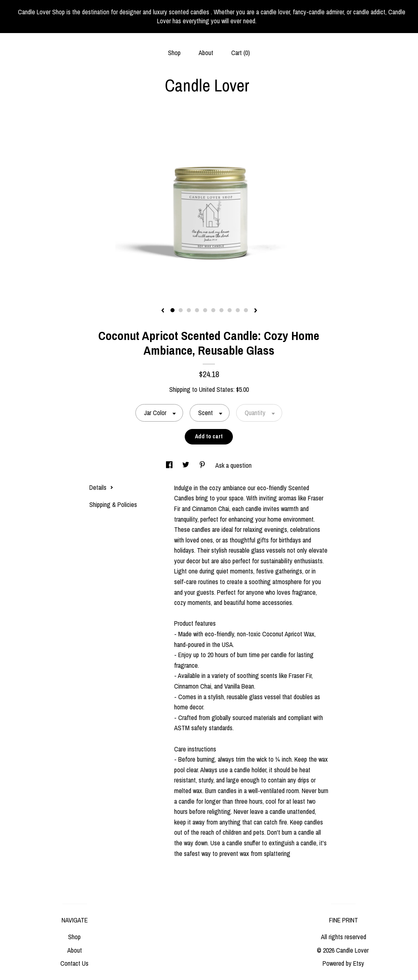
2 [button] (181, 310)
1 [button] (173, 310)
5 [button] (205, 310)
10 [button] (246, 310)
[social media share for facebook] (170, 465)
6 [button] (213, 310)
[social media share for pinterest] (203, 465)
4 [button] (197, 310)
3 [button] (189, 310)
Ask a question (233, 465)
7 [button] (221, 310)
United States (216, 389)
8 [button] (230, 310)
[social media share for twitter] (187, 465)
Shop (174, 53)
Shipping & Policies (113, 504)
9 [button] (238, 310)
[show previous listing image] (163, 311)
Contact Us (74, 963)
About (206, 53)
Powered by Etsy (343, 963)
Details (101, 487)
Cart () (241, 53)
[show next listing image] (256, 311)
